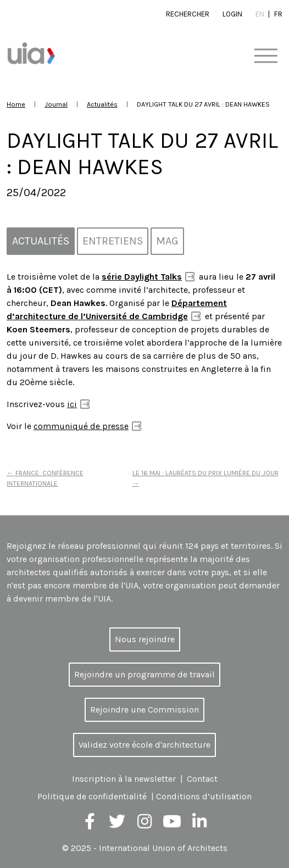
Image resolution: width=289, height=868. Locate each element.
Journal (56, 104)
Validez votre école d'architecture (144, 745)
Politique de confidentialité (92, 796)
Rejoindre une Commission (144, 710)
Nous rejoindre (145, 639)
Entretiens (113, 241)
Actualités (102, 104)
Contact (202, 779)
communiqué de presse (81, 426)
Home (16, 104)
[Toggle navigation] (266, 56)
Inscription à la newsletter (124, 779)
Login (232, 14)
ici (72, 404)
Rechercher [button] (188, 14)
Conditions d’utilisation (204, 796)
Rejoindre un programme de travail (144, 674)
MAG (167, 241)
